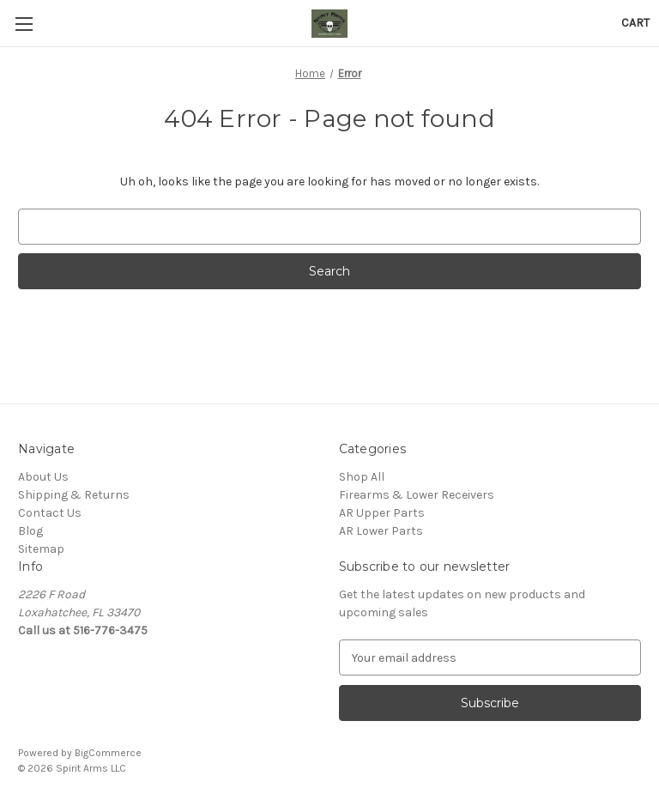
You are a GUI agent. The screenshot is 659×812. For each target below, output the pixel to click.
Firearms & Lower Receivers (417, 495)
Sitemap (41, 549)
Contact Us (50, 513)
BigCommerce (108, 753)
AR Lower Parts (381, 531)
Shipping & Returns (74, 495)
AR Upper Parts (382, 513)
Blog (30, 531)
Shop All (362, 477)
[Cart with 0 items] (635, 23)
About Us (43, 477)
